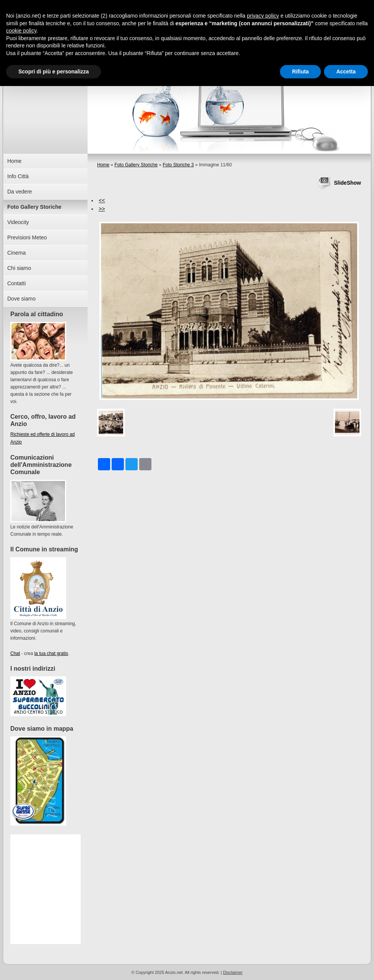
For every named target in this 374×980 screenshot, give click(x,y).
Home (103, 165)
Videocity (18, 222)
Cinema (16, 253)
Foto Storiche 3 (178, 165)
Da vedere (20, 192)
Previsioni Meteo (27, 237)
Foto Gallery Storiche (136, 165)
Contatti (16, 283)
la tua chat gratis (51, 653)
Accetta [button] (346, 72)
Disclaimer (233, 972)
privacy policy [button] (263, 16)
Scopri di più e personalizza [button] (54, 72)
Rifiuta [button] (301, 72)
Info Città (18, 176)
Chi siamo (19, 268)
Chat (15, 653)
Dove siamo (21, 299)
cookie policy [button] (21, 31)
